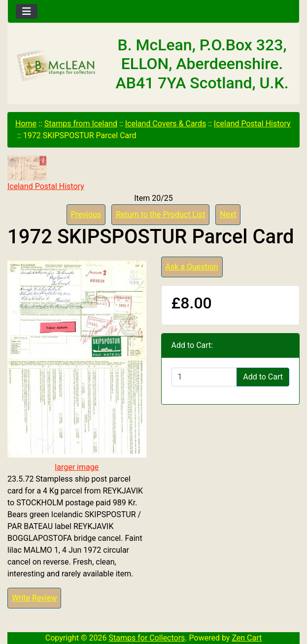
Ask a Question (192, 267)
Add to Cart (263, 377)
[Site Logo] (56, 66)
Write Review (34, 598)
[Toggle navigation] (27, 11)
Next (228, 214)
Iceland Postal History (252, 124)
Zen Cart (247, 638)
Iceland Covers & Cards (166, 124)
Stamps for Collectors (147, 638)
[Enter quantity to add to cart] (205, 377)
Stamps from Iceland (81, 124)
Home (26, 124)
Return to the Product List (160, 214)
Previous (86, 214)
